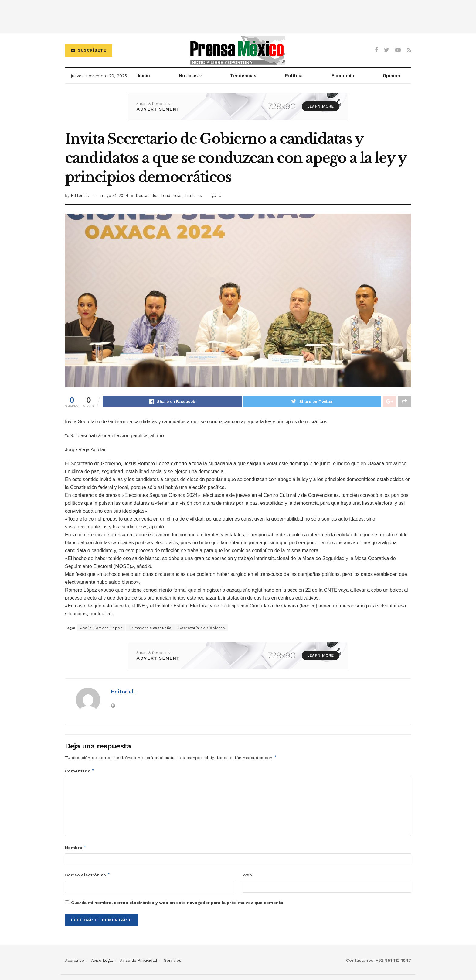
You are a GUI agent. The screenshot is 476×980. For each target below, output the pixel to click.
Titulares (193, 196)
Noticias (188, 76)
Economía (343, 76)
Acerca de (75, 960)
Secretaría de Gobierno (202, 628)
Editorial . (80, 196)
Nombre (76, 848)
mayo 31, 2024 (114, 196)
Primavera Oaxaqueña (150, 628)
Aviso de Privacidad (138, 960)
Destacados (147, 196)
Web (247, 875)
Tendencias (243, 76)
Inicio (144, 76)
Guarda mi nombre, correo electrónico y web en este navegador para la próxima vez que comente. (178, 903)
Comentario (80, 771)
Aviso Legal (102, 960)
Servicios (173, 960)
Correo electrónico (88, 875)
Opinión (391, 76)
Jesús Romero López (101, 628)
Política (294, 76)
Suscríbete (89, 50)
